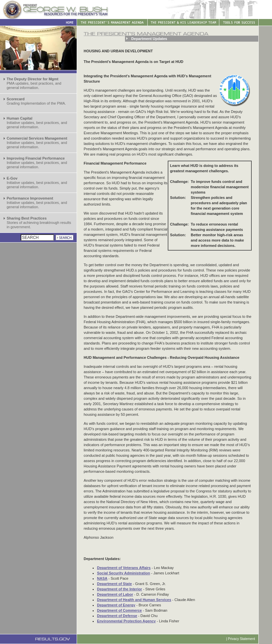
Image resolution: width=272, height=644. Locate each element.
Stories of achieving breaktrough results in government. (39, 223)
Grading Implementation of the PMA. (36, 101)
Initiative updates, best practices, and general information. (37, 123)
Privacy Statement (241, 639)
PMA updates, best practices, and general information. (34, 83)
